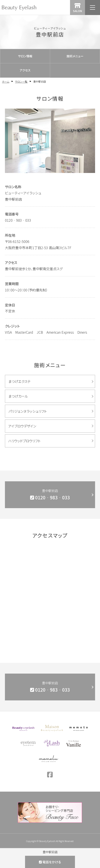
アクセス (25, 70)
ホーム (6, 81)
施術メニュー (75, 56)
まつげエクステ (19, 381)
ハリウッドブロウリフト (24, 441)
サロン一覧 (21, 81)
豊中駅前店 (50, 495)
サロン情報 (25, 56)
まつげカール (18, 396)
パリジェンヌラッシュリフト (28, 411)
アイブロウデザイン (22, 426)
